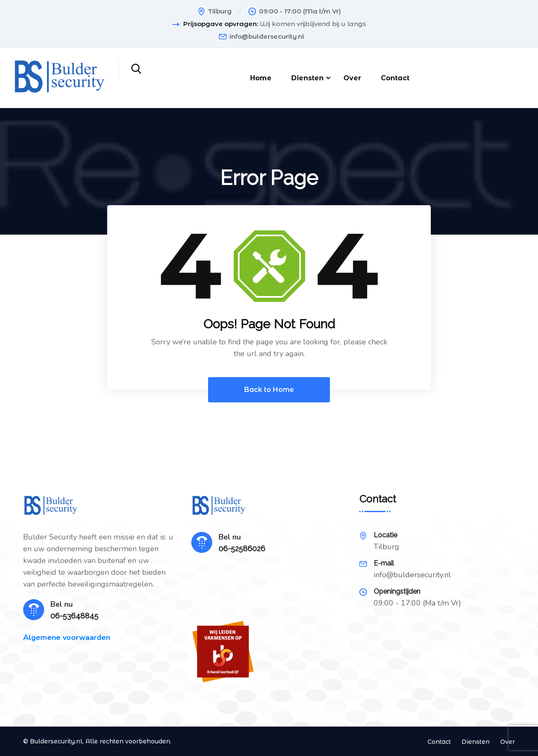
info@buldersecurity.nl (267, 36)
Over (352, 78)
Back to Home (269, 390)
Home (261, 78)
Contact (395, 78)
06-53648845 (74, 616)
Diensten (307, 78)
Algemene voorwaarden (67, 637)
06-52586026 (242, 548)
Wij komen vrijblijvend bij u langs (313, 24)
